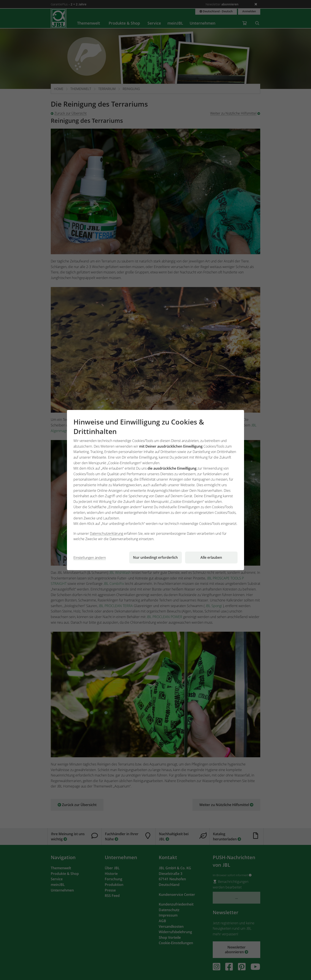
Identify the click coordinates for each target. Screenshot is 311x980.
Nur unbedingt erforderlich (155, 557)
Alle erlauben (211, 557)
